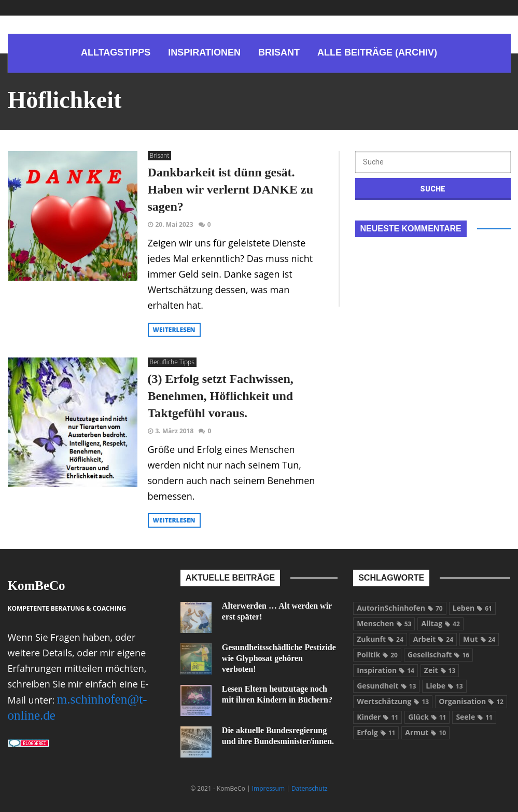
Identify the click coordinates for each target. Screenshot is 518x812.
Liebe (444, 686)
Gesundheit (386, 686)
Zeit (440, 670)
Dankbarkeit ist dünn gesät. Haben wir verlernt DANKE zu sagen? (231, 189)
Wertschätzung (393, 701)
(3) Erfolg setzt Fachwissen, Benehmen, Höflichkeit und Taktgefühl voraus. (221, 396)
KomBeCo (37, 586)
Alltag (440, 623)
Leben (472, 608)
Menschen (384, 623)
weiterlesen (174, 330)
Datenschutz (310, 788)
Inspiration (386, 670)
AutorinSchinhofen (400, 608)
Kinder (377, 717)
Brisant (160, 155)
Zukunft (380, 639)
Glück (427, 717)
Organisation (471, 701)
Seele (474, 717)
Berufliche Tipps (172, 362)
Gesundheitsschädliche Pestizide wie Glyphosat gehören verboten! (279, 658)
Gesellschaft (438, 655)
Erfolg (376, 732)
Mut (479, 639)
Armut (425, 732)
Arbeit (433, 639)
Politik (377, 655)
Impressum (268, 788)
